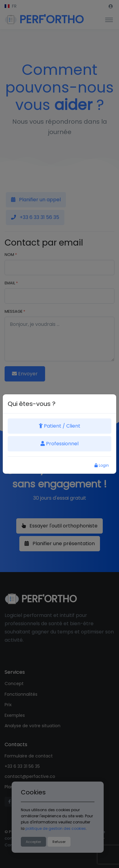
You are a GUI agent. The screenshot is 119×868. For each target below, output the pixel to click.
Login (102, 465)
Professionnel (60, 444)
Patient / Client (60, 426)
